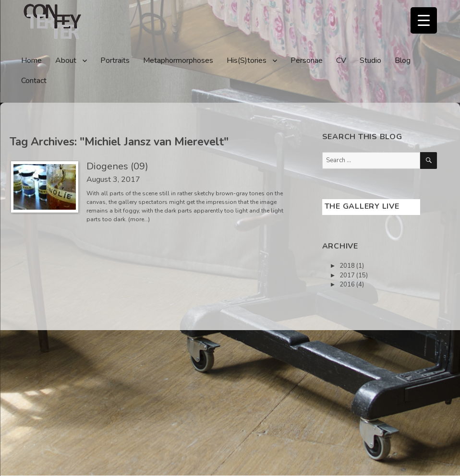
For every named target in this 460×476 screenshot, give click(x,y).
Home (31, 60)
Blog (403, 60)
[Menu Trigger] (424, 20)
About (66, 60)
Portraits (115, 60)
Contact (34, 81)
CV (341, 60)
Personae (307, 60)
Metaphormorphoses (178, 60)
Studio (370, 60)
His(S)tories (247, 60)
